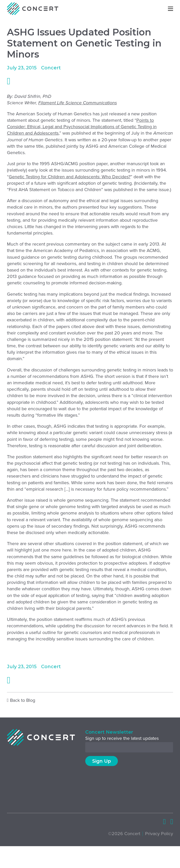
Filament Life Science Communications (78, 103)
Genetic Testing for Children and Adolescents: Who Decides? (70, 177)
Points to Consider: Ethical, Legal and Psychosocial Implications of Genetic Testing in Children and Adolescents (82, 127)
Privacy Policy (159, 834)
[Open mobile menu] (170, 9)
